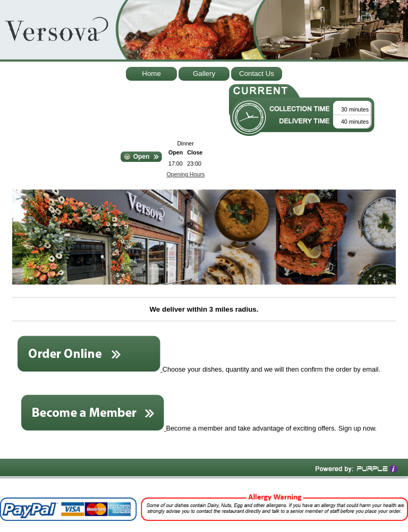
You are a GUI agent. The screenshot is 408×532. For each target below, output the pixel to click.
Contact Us (257, 74)
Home (151, 74)
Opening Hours (186, 174)
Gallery (204, 74)
